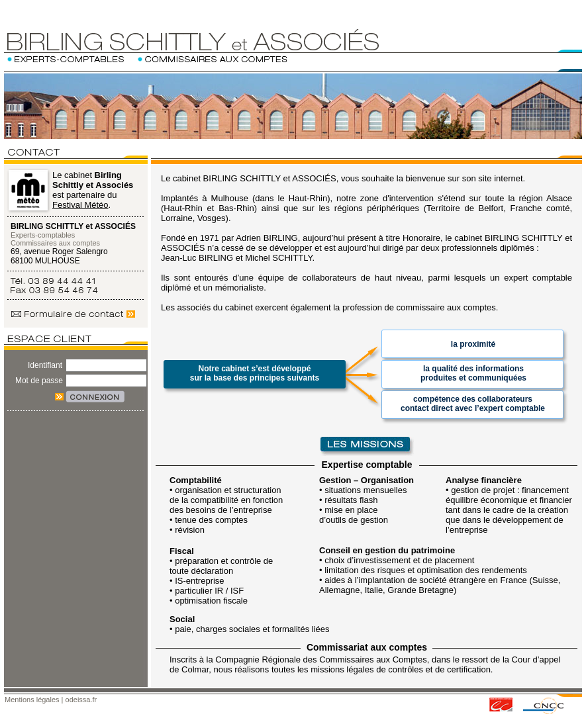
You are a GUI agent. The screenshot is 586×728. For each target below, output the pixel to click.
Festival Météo (80, 205)
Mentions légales (32, 700)
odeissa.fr (81, 700)
